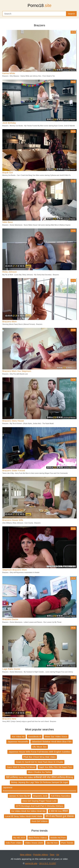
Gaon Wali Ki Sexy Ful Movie (21, 767)
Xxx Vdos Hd (18, 737)
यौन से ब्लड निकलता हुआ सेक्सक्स (60, 816)
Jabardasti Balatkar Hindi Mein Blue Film (52, 742)
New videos (26, 855)
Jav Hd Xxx (52, 843)
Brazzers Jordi (40, 796)
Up (58, 855)
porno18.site (31, 863)
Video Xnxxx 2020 (34, 843)
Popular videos (41, 855)
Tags (52, 855)
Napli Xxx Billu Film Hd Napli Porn (56, 767)
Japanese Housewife (18, 742)
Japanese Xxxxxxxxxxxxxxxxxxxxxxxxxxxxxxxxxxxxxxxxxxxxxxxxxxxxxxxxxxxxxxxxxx (40, 789)
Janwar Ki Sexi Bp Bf (19, 796)
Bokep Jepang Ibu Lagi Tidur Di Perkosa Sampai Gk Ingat (39, 782)
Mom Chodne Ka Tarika (39, 772)
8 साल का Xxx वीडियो (58, 811)
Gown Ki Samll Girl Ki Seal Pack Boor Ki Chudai (39, 762)
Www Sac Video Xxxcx (56, 737)
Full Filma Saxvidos (60, 796)
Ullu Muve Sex (39, 747)
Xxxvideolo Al (35, 737)
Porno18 (40, 5)
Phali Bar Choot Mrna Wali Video (39, 757)
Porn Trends (67, 843)
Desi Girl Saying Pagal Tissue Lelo (39, 801)
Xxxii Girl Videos (39, 821)
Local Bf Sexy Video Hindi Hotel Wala (24, 816)
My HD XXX (19, 838)
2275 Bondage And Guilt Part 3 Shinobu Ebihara (40, 806)
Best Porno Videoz (38, 838)
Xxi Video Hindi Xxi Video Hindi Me (28, 811)
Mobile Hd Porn (58, 838)
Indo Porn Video (14, 843)
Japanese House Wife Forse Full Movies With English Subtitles (39, 752)
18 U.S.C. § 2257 (48, 863)
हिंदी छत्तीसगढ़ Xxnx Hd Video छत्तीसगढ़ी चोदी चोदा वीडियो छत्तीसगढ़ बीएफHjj (39, 777)
